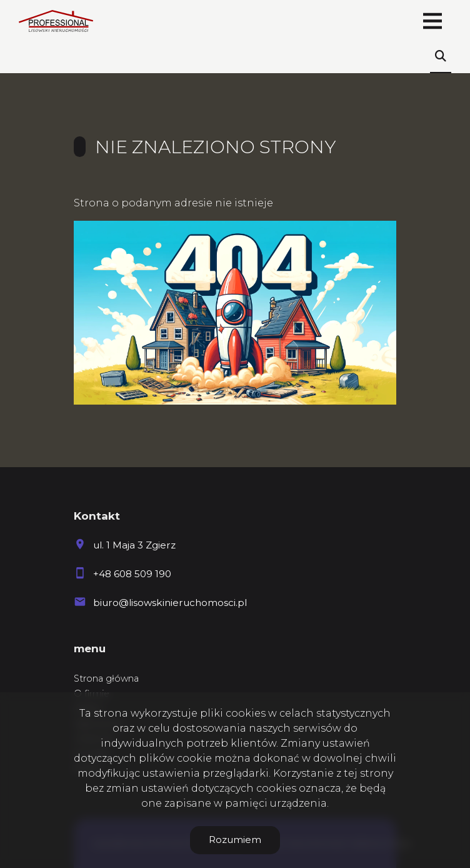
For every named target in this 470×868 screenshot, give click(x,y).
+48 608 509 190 (132, 574)
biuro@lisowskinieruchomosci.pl (170, 603)
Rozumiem (235, 840)
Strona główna (106, 679)
